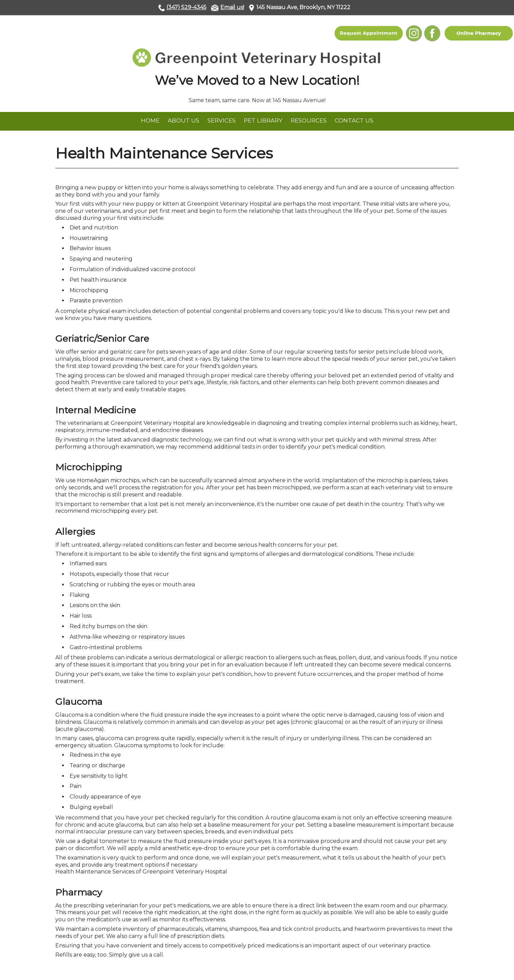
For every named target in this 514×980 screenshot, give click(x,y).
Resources (309, 120)
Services (222, 120)
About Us (183, 120)
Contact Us (354, 120)
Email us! (232, 7)
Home (150, 120)
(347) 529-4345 (186, 7)
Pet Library (263, 120)
